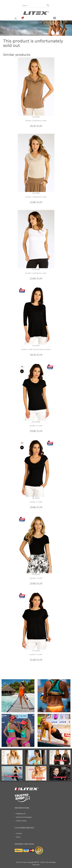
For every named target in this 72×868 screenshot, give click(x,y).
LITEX (46, 862)
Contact (18, 833)
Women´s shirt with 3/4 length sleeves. (36, 349)
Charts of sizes (21, 821)
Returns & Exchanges (23, 817)
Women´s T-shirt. (36, 426)
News (17, 837)
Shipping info (20, 814)
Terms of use (21, 862)
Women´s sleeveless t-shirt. (36, 121)
